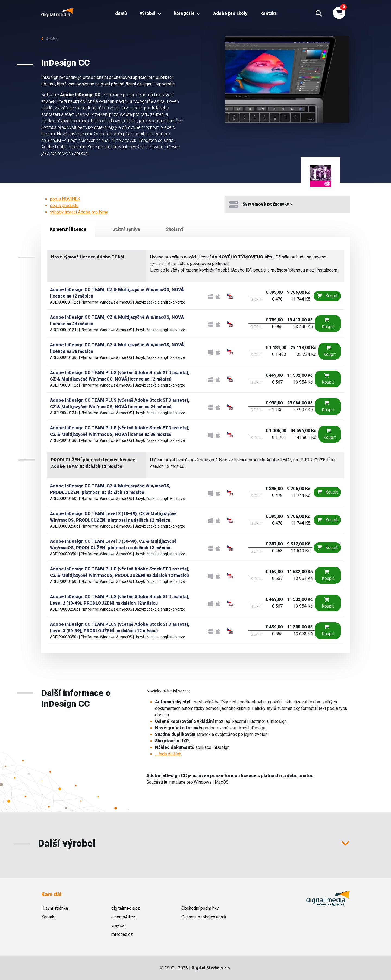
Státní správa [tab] (126, 229)
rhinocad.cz (122, 934)
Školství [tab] (175, 229)
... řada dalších (168, 754)
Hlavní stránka (55, 908)
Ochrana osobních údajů (204, 917)
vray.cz (118, 926)
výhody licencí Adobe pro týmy (79, 212)
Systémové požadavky (261, 205)
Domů (121, 13)
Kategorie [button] (187, 13)
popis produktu (64, 205)
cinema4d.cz (123, 917)
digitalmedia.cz (126, 908)
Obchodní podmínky (200, 908)
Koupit (327, 296)
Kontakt (268, 13)
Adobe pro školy (230, 13)
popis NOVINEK (65, 199)
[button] (319, 14)
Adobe (49, 39)
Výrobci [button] (150, 13)
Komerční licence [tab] (68, 229)
